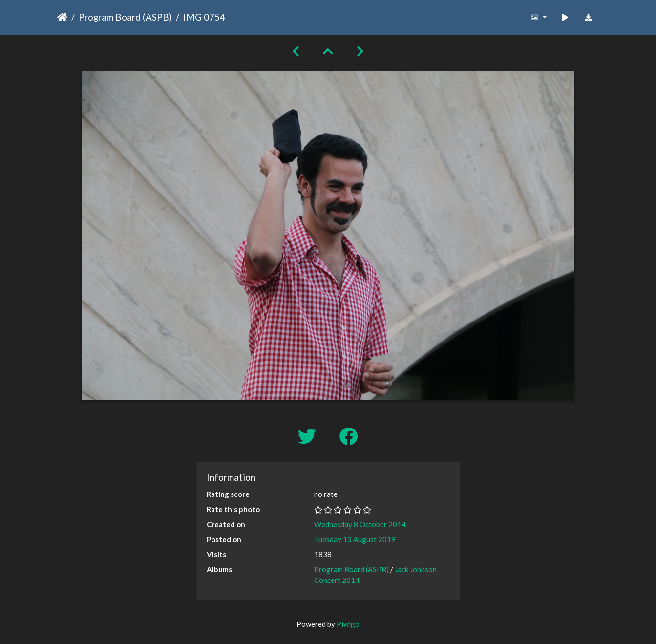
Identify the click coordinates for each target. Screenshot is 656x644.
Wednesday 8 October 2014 (360, 524)
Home (62, 17)
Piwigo (348, 624)
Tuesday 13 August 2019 (355, 539)
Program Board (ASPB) (125, 17)
